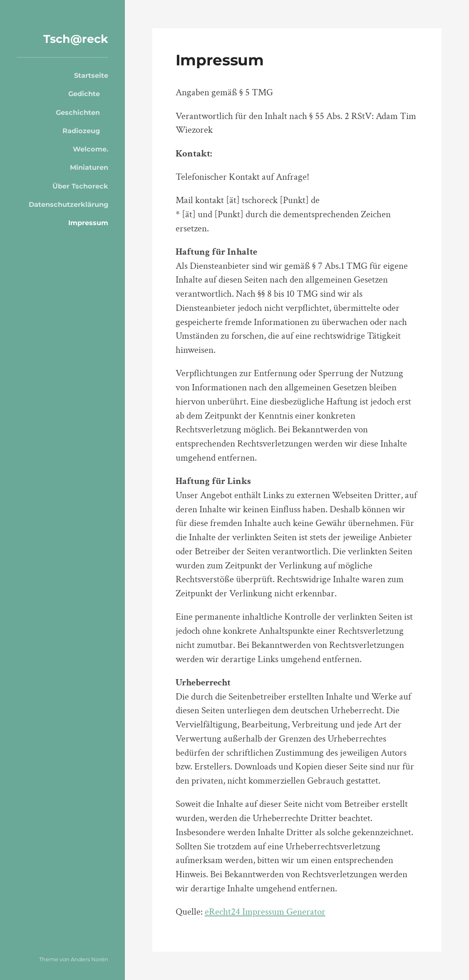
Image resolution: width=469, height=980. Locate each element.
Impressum (88, 223)
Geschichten (78, 112)
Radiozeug (81, 131)
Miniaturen (89, 167)
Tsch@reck (76, 39)
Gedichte (84, 94)
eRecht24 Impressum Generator (265, 912)
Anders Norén (89, 959)
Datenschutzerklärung (68, 204)
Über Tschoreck (80, 186)
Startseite (91, 75)
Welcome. (91, 149)
